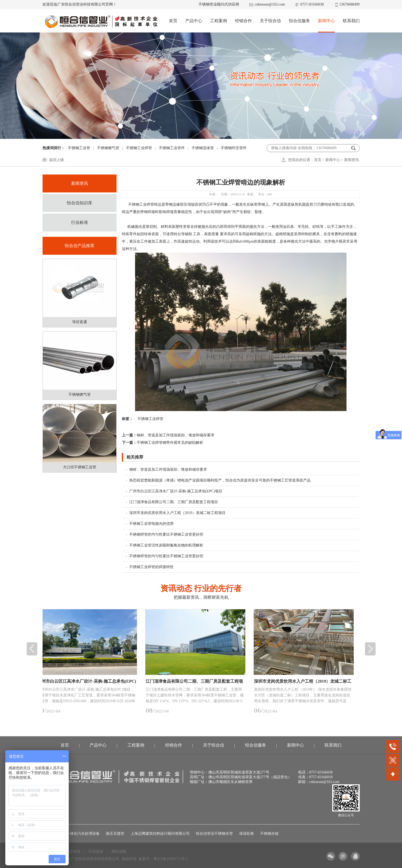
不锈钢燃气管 (108, 148)
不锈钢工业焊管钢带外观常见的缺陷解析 (163, 443)
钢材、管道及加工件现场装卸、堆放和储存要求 (168, 435)
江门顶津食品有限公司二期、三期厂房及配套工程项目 (174, 502)
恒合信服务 (299, 21)
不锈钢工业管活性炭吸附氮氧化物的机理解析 (166, 545)
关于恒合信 (270, 21)
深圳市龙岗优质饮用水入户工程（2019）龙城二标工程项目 (177, 513)
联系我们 (351, 21)
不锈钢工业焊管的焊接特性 (151, 567)
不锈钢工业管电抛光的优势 (151, 524)
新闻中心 (326, 21)
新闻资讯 (352, 160)
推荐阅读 (73, 852)
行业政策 (96, 852)
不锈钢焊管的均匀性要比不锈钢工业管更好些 (166, 534)
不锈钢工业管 (79, 148)
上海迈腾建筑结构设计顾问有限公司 (160, 834)
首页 (173, 21)
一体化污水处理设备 (83, 834)
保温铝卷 (247, 834)
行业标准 (80, 222)
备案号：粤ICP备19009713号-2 (163, 859)
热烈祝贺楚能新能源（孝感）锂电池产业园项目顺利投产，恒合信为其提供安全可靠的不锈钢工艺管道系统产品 (220, 480)
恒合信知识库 (80, 203)
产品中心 (194, 21)
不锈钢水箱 (269, 834)
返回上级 (57, 160)
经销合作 (243, 21)
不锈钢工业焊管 (139, 148)
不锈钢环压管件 (234, 148)
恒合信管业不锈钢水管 (214, 834)
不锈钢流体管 (203, 148)
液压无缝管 (115, 834)
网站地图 (119, 852)
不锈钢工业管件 (172, 148)
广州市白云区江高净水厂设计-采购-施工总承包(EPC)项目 (176, 491)
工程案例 (219, 21)
